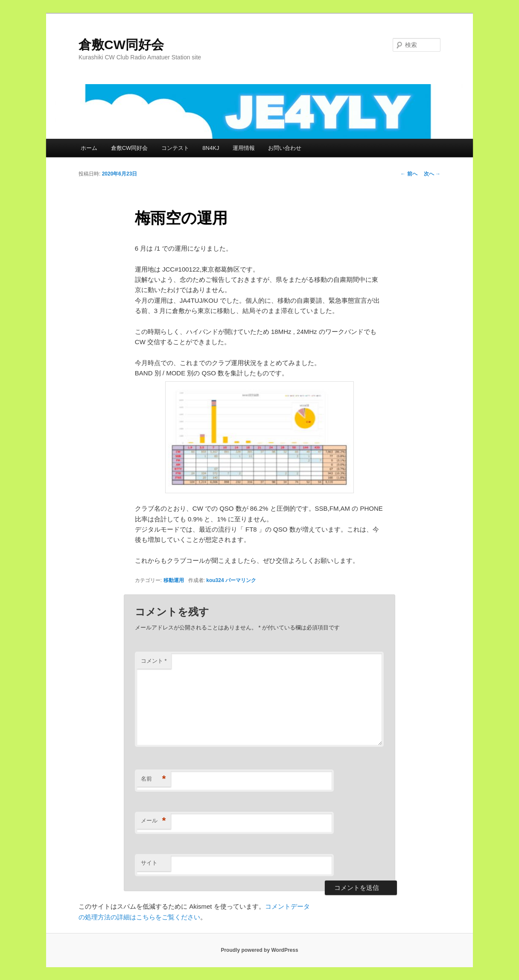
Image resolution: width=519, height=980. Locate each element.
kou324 (215, 580)
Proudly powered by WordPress (259, 950)
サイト (149, 863)
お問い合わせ (285, 148)
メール (153, 821)
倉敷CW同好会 (121, 45)
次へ (432, 174)
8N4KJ (211, 148)
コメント (154, 661)
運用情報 (244, 148)
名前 (153, 779)
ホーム (89, 148)
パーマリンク (241, 580)
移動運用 (174, 580)
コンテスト (175, 148)
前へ (409, 174)
